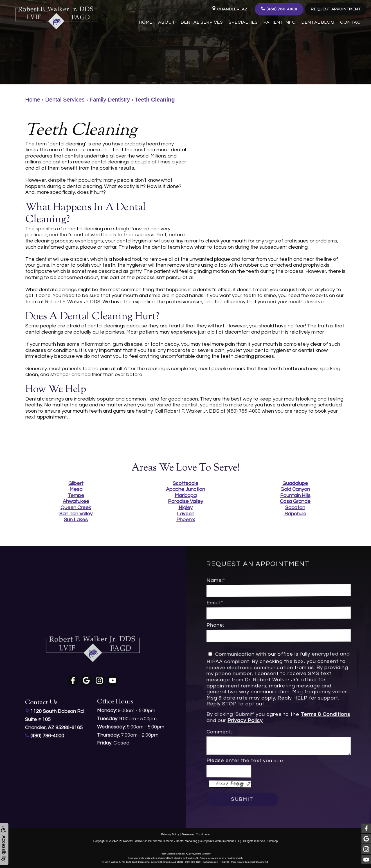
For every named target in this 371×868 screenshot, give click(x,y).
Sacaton (295, 508)
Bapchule (295, 514)
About (167, 22)
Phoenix (186, 520)
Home (146, 22)
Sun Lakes (76, 520)
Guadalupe (295, 483)
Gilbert (76, 483)
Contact (352, 22)
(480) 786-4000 (279, 9)
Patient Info (280, 22)
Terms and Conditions (196, 833)
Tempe (76, 495)
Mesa (76, 489)
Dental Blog (318, 22)
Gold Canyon (295, 489)
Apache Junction (185, 489)
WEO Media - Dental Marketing (178, 840)
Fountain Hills (295, 495)
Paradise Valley (185, 501)
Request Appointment (336, 9)
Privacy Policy (259, 719)
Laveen (186, 514)
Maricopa (186, 495)
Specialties (243, 22)
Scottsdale (185, 483)
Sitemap (273, 840)
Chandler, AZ (230, 9)
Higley (186, 508)
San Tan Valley (76, 514)
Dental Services (202, 22)
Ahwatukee (76, 501)
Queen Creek (76, 508)
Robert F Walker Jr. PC (138, 840)
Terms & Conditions (308, 715)
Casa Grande (295, 501)
